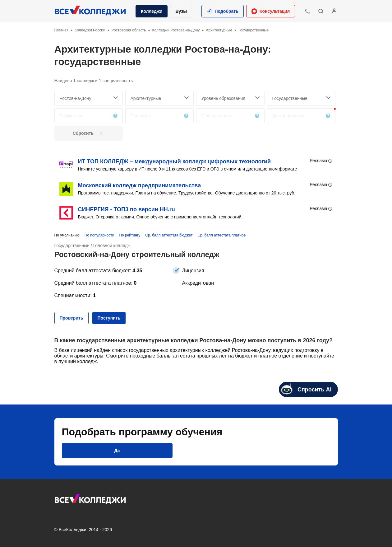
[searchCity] (89, 98)
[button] (223, 11)
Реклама (321, 161)
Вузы (181, 11)
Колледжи (152, 11)
